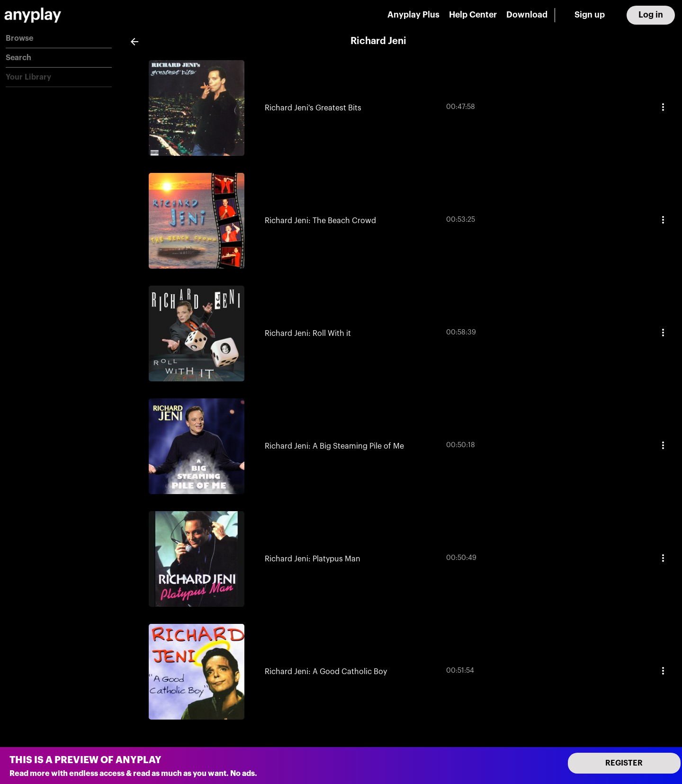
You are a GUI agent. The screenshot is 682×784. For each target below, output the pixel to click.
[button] (59, 39)
